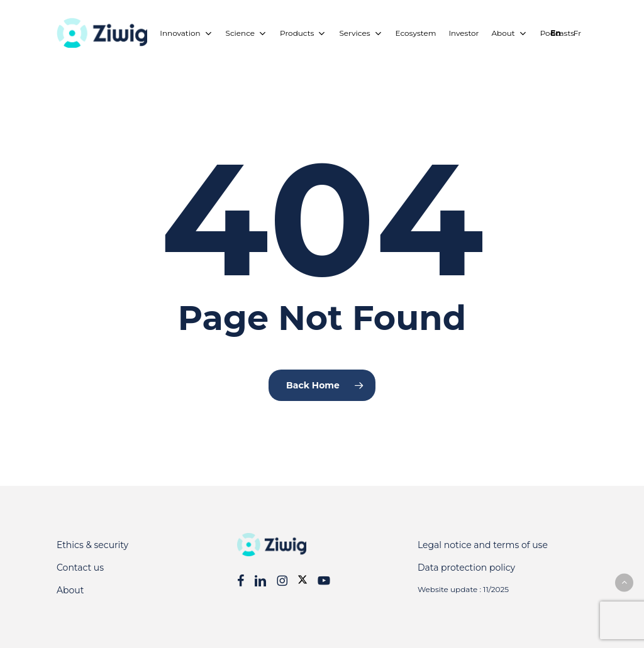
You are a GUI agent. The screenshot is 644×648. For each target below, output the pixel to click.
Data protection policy (466, 568)
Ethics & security (92, 545)
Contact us (80, 568)
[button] (624, 582)
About (70, 590)
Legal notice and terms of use (483, 545)
